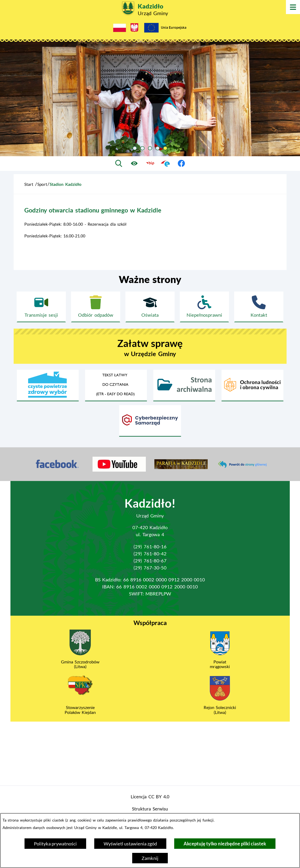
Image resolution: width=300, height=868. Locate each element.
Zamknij (150, 858)
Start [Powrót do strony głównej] (29, 184)
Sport (42, 184)
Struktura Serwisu (150, 809)
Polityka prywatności (55, 844)
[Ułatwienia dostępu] (134, 163)
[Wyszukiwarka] (119, 163)
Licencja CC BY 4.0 (150, 797)
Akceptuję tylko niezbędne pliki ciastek (225, 844)
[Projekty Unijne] (165, 29)
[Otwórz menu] (293, 7)
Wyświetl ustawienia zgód (130, 844)
